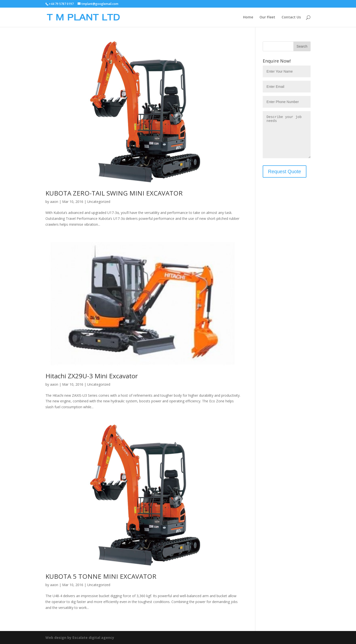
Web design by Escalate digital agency (80, 637)
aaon (54, 202)
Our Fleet (267, 17)
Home (248, 17)
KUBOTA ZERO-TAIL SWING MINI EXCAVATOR (114, 193)
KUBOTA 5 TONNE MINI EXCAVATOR (101, 576)
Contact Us (291, 17)
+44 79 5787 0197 (61, 4)
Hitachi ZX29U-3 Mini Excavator (92, 376)
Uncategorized (99, 202)
